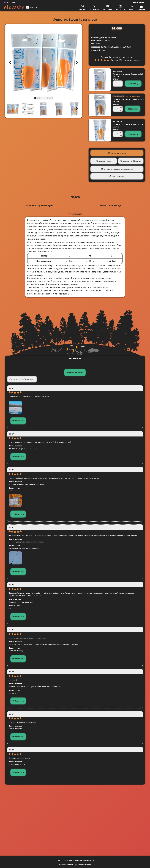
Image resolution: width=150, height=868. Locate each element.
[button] (10, 63)
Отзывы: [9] (116, 60)
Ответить (18, 421)
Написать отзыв (132, 60)
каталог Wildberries (132, 161)
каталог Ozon (105, 161)
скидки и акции (118, 153)
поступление (118, 176)
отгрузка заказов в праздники (118, 169)
